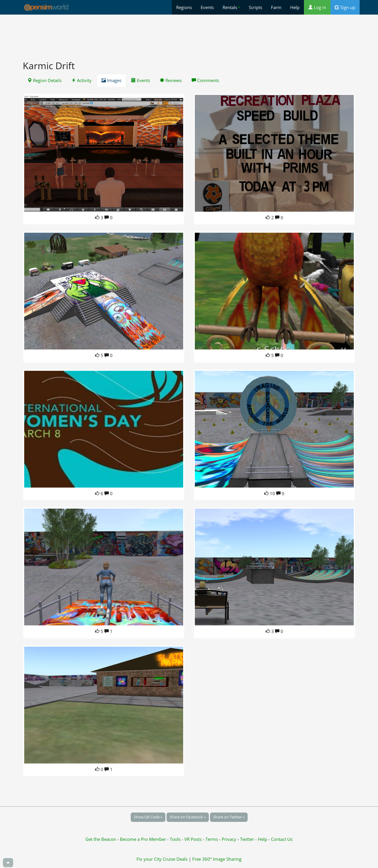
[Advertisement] (189, 34)
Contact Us (282, 839)
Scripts (256, 7)
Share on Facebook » (188, 817)
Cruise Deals (175, 859)
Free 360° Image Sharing (217, 859)
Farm (276, 7)
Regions (184, 7)
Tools (176, 839)
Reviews (171, 80)
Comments (205, 80)
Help (295, 7)
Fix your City (149, 859)
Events (207, 7)
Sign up (345, 7)
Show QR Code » (148, 817)
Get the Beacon (101, 839)
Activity (82, 80)
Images (111, 80)
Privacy (229, 839)
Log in (317, 7)
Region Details (44, 80)
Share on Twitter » (229, 817)
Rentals (231, 7)
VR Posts (194, 839)
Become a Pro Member (143, 839)
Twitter (247, 839)
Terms (212, 839)
